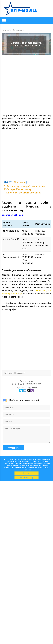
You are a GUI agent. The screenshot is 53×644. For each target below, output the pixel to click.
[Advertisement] (26, 84)
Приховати (20, 182)
